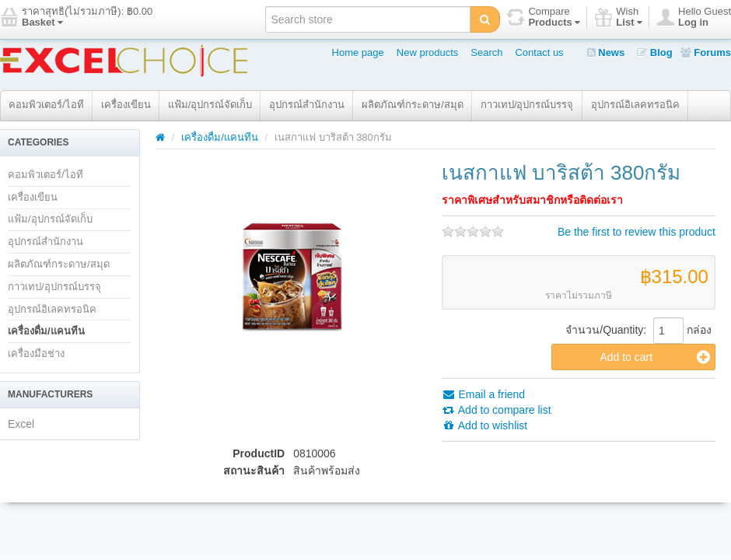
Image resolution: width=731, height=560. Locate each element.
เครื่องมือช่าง (36, 353)
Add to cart (655, 357)
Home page (358, 52)
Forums (706, 52)
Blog (655, 52)
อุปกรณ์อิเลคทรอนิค (635, 105)
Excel (21, 424)
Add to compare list (497, 410)
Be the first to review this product (637, 232)
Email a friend (483, 394)
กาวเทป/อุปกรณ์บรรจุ (527, 105)
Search (486, 52)
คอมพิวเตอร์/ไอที (46, 105)
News (606, 52)
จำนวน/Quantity (604, 330)
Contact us (539, 52)
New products (427, 52)
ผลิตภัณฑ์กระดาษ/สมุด (413, 105)
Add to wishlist (485, 425)
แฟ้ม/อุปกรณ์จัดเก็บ (210, 105)
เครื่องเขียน (126, 105)
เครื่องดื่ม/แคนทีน (46, 331)
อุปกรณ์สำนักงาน (307, 105)
